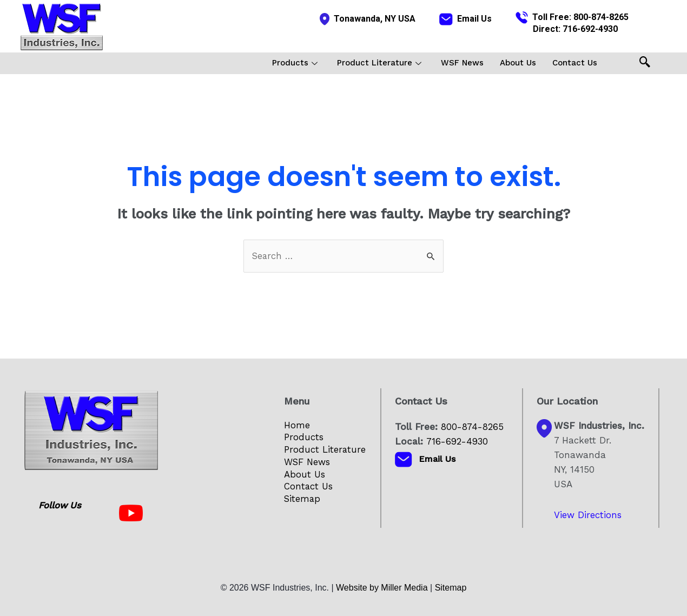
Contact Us (575, 63)
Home (297, 425)
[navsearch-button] (645, 63)
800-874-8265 (601, 17)
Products (295, 63)
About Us (518, 63)
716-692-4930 (590, 29)
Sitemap (303, 500)
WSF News (462, 63)
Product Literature (379, 63)
